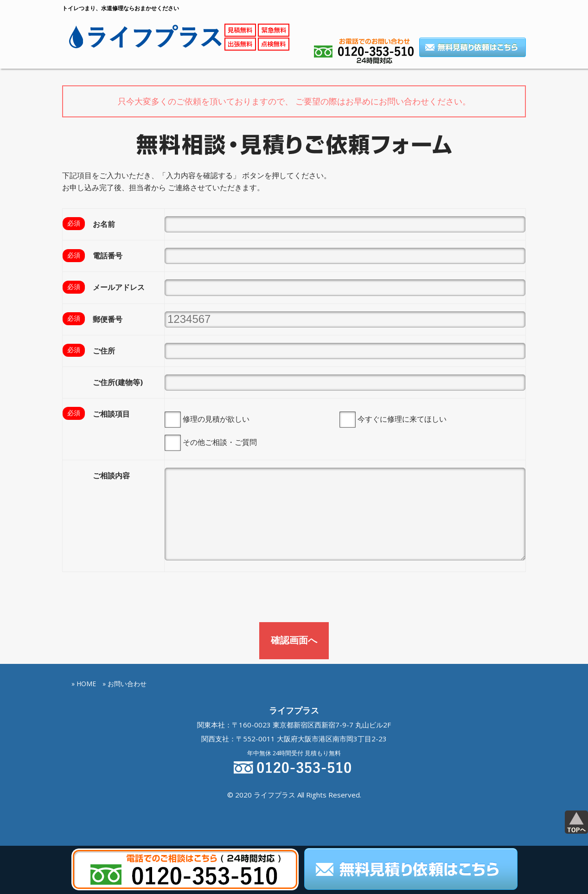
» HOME (84, 683)
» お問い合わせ (125, 683)
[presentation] (133, 599)
